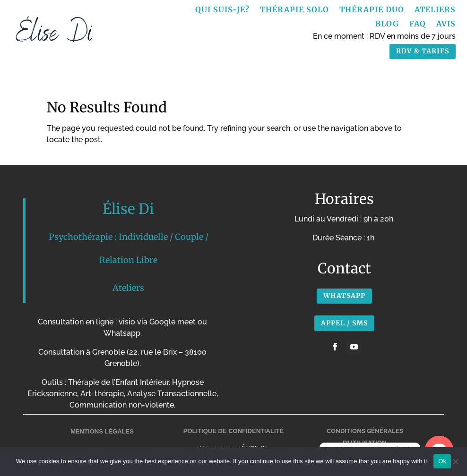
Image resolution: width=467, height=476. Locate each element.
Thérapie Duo (372, 10)
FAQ (418, 24)
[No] (455, 461)
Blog (387, 24)
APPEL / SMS (344, 323)
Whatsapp (344, 296)
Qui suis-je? (222, 10)
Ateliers (435, 10)
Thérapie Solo (294, 10)
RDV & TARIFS (423, 51)
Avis (446, 24)
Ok (442, 461)
